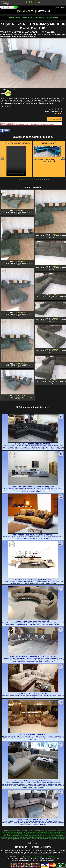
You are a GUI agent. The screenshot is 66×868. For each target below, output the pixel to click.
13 (42, 179)
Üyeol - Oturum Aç (60, 7)
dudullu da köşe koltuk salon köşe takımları (22, 834)
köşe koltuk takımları (13, 831)
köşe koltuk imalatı (12, 832)
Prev (3, 159)
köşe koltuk (24, 831)
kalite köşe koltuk (55, 834)
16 (48, 179)
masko (8, 837)
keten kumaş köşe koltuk (36, 831)
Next (63, 159)
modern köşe (23, 832)
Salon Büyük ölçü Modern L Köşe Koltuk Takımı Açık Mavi (33, 487)
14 (44, 179)
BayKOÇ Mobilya (33, 2)
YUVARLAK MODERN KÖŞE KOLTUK (33, 734)
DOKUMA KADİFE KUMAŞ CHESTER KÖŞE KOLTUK (49, 154)
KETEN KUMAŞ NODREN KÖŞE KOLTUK (33, 819)
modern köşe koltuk (13, 836)
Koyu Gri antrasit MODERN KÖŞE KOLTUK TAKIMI (33, 444)
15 (46, 179)
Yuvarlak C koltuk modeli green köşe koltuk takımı (33, 621)
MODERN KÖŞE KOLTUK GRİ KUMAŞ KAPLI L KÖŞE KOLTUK (33, 657)
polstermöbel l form (19, 839)
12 (40, 179)
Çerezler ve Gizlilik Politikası (50, 857)
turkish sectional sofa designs (52, 837)
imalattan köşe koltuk (44, 836)
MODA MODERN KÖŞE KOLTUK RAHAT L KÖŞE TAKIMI (33, 535)
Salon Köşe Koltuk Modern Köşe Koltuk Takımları (33, 781)
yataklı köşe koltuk (57, 836)
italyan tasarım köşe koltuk (28, 836)
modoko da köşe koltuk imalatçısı (38, 832)
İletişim (38, 857)
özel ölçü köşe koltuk (42, 834)
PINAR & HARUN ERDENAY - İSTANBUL (16, 143)
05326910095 (42, 11)
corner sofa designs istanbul (33, 837)
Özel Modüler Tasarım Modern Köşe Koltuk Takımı (33, 580)
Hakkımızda (31, 857)
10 (36, 179)
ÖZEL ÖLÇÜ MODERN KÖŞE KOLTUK (33, 694)
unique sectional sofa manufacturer (37, 839)
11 (38, 179)
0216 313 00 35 (25, 11)
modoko (3, 837)
